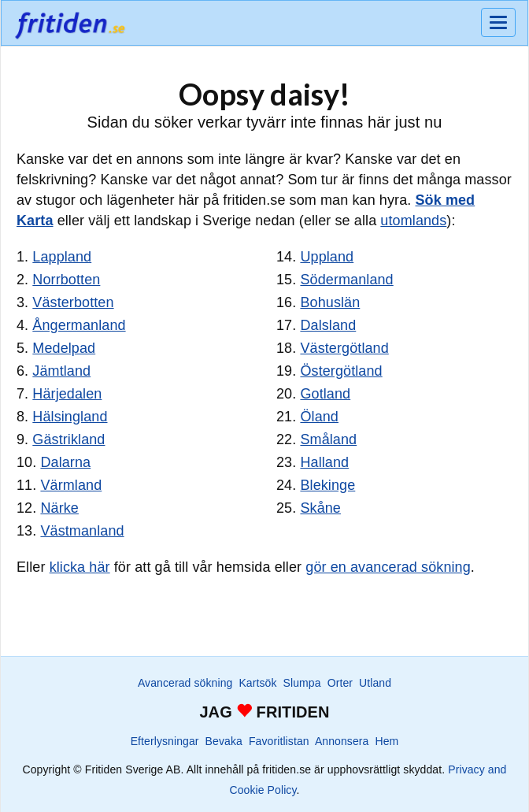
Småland (328, 439)
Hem (387, 741)
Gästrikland (68, 439)
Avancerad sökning (185, 683)
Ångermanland (79, 325)
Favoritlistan (279, 741)
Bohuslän (330, 302)
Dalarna (65, 462)
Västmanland (82, 531)
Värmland (71, 485)
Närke (59, 508)
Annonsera (342, 741)
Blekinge (327, 485)
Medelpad (64, 348)
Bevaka (224, 741)
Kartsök (257, 683)
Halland (324, 462)
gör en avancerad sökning (388, 567)
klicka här (80, 567)
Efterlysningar (165, 741)
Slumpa (302, 683)
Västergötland (344, 348)
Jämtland (61, 371)
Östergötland (341, 371)
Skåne (320, 508)
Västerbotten (73, 302)
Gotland (325, 394)
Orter (340, 683)
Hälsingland (70, 417)
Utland (375, 683)
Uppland (327, 257)
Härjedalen (67, 394)
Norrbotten (66, 280)
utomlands (413, 221)
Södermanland (346, 280)
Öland (319, 417)
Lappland (62, 257)
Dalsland (328, 325)
